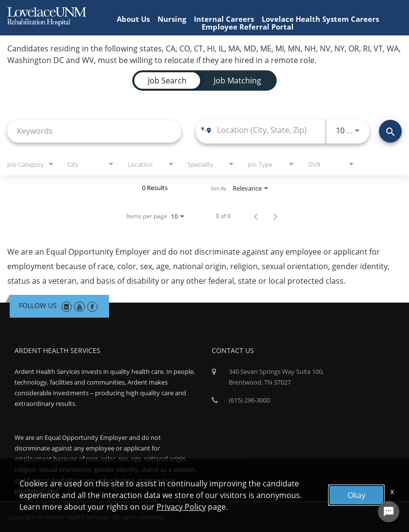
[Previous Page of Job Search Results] (256, 216)
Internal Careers (224, 19)
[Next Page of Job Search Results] (275, 216)
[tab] (167, 81)
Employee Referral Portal (248, 27)
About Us (133, 19)
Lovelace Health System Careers (320, 19)
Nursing (172, 19)
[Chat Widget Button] (389, 512)
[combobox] (94, 131)
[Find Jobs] (390, 131)
